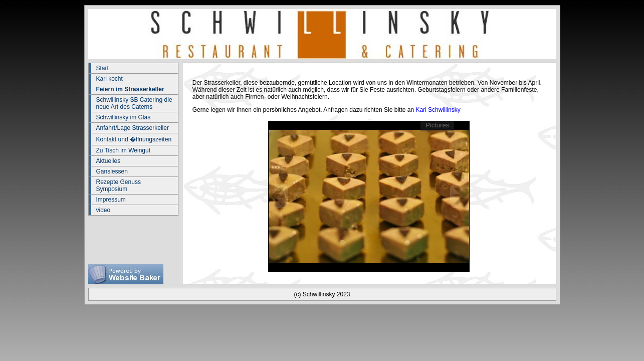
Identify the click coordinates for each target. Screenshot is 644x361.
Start (102, 68)
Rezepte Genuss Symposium (119, 186)
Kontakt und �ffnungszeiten (134, 139)
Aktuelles (109, 161)
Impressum (111, 200)
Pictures (437, 125)
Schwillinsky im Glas (124, 117)
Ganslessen (112, 171)
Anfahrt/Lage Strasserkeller (133, 128)
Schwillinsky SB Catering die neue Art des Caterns (134, 103)
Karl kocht (110, 79)
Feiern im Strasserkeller (130, 89)
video (103, 210)
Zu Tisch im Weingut (123, 150)
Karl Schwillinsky (438, 110)
